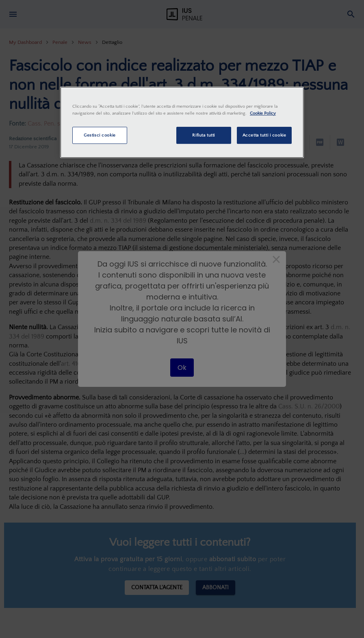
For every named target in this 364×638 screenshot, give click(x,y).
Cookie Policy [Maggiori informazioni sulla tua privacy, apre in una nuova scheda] (263, 113)
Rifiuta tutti (203, 135)
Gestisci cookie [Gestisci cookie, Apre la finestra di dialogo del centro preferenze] (100, 135)
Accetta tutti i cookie (264, 135)
